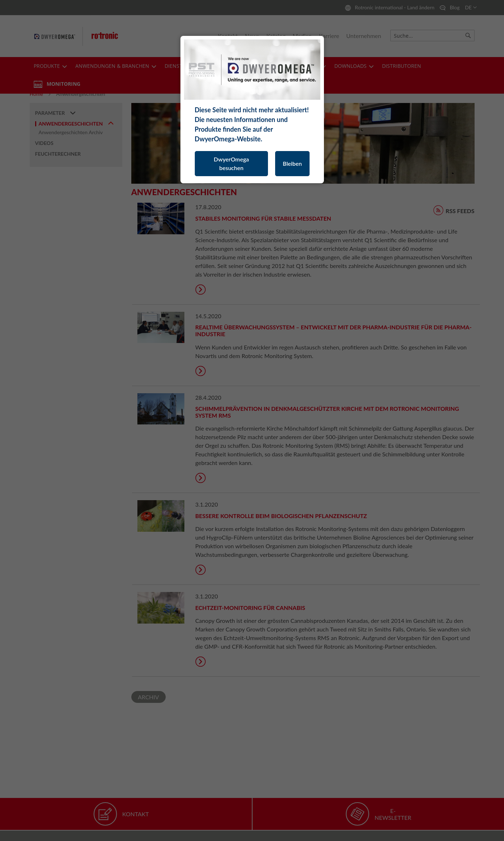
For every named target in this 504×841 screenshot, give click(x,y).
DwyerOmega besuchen (231, 163)
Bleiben (292, 163)
